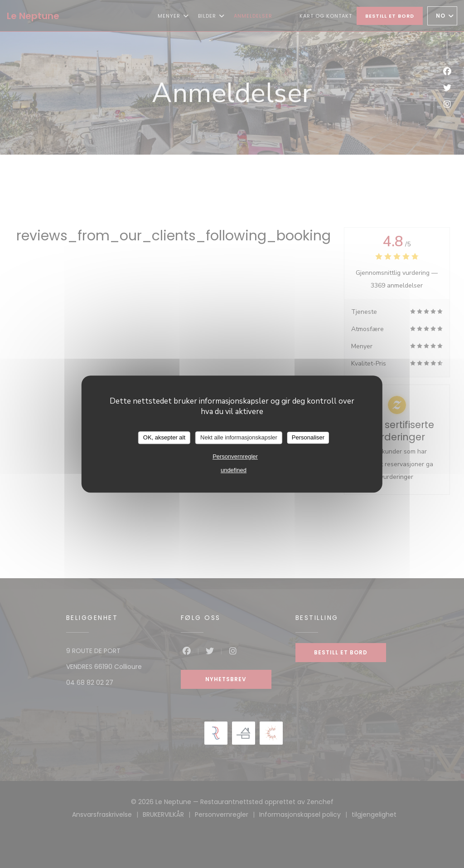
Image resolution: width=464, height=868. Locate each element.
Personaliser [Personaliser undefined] (308, 437)
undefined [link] (234, 470)
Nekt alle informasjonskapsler (239, 437)
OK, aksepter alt (164, 437)
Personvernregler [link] (235, 456)
